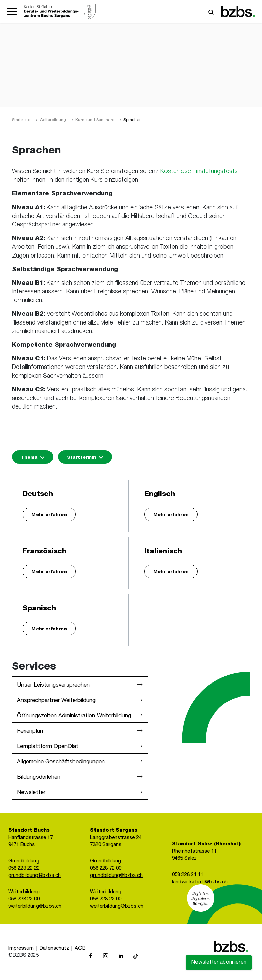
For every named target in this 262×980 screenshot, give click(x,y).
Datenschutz (54, 948)
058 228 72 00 (106, 868)
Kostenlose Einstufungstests (199, 172)
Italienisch (163, 552)
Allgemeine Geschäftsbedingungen (61, 762)
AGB (80, 948)
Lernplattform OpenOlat (48, 747)
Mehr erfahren (49, 515)
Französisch (45, 552)
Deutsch (38, 494)
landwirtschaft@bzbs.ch (200, 882)
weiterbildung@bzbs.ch (35, 906)
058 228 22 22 (24, 868)
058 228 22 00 (24, 899)
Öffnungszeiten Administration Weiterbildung (74, 716)
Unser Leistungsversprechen (53, 685)
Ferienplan (30, 731)
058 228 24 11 (188, 875)
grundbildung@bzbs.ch (34, 876)
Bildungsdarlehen (39, 778)
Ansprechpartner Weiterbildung (56, 701)
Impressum (21, 948)
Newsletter (31, 793)
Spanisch (39, 609)
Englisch (160, 494)
